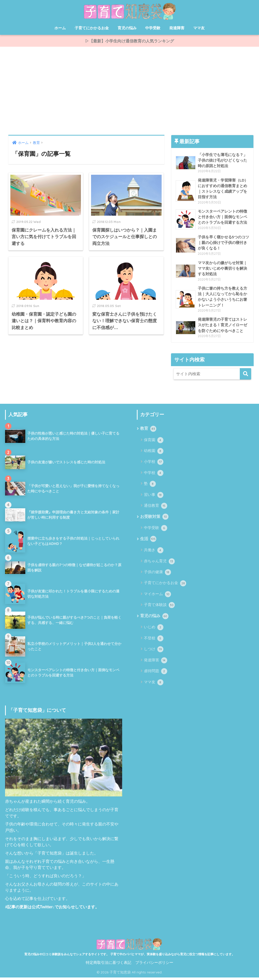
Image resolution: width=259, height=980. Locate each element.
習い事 (154, 497)
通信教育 (155, 508)
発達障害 (177, 28)
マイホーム (157, 597)
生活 (148, 542)
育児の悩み (127, 28)
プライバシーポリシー (154, 965)
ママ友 (199, 28)
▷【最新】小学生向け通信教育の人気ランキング (129, 42)
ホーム (60, 28)
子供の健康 (157, 575)
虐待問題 (155, 674)
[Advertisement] (129, 92)
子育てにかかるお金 (92, 28)
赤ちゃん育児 (159, 564)
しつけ (154, 652)
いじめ (154, 630)
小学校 (154, 464)
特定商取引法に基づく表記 (109, 965)
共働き (154, 553)
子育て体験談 (159, 608)
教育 (148, 431)
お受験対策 (154, 519)
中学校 (154, 475)
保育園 (154, 442)
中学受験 (153, 28)
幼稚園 (154, 453)
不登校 (154, 641)
